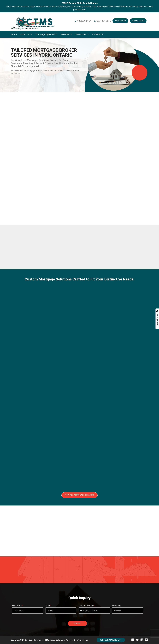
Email (48, 605)
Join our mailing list (111, 640)
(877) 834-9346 (103, 21)
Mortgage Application (46, 34)
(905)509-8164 (84, 21)
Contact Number (87, 605)
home (14, 34)
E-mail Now (138, 21)
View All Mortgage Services (79, 495)
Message (117, 605)
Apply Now (120, 21)
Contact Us (98, 34)
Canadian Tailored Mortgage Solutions (47, 640)
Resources (81, 34)
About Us (25, 34)
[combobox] (82, 610)
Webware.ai (82, 640)
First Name (18, 605)
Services (65, 34)
